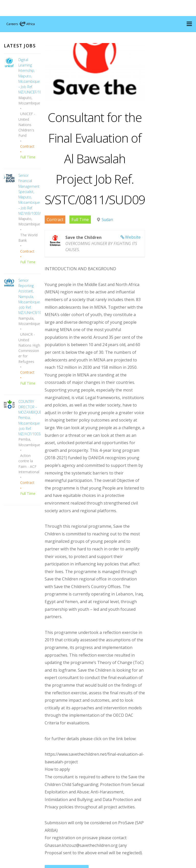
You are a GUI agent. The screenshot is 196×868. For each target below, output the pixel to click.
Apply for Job (63, 779)
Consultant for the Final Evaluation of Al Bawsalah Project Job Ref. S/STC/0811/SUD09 (102, 170)
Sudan (104, 233)
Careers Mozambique (96, 863)
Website (151, 250)
